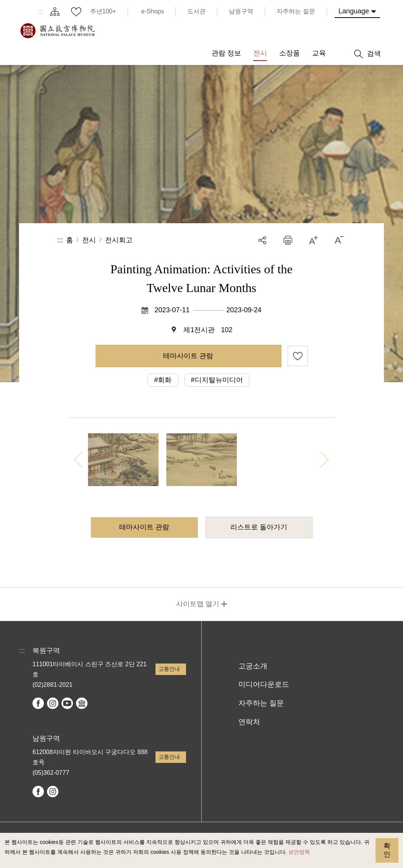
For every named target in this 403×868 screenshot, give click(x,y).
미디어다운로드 (264, 684)
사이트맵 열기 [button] (198, 604)
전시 (89, 240)
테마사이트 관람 (188, 356)
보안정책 (299, 852)
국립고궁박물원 (57, 31)
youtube (67, 703)
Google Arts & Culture (82, 703)
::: (41, 11)
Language (354, 11)
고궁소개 (253, 666)
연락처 (249, 722)
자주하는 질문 (261, 703)
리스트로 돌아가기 (259, 527)
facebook (38, 703)
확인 (387, 850)
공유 (262, 240)
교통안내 (169, 669)
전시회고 (119, 240)
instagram (53, 703)
